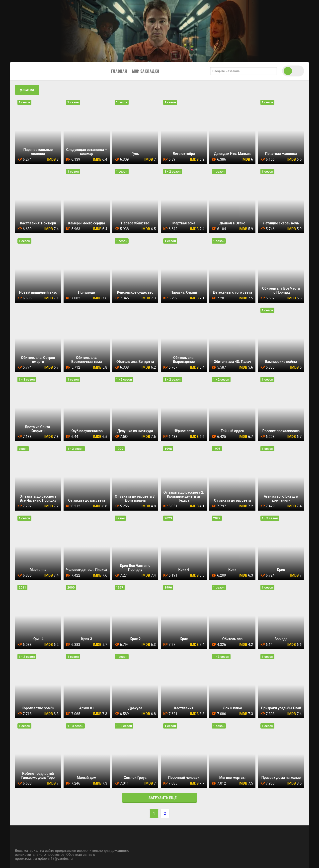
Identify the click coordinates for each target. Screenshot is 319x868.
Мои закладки (146, 71)
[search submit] (272, 71)
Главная (119, 71)
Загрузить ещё (159, 798)
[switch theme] (293, 71)
